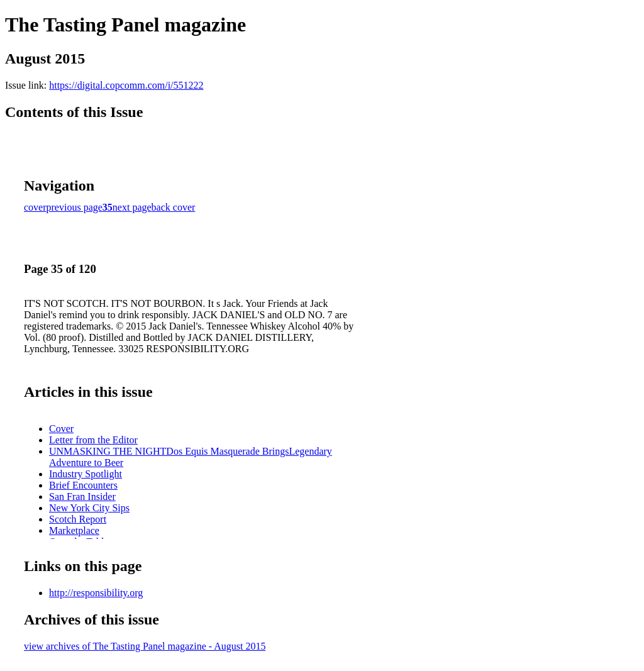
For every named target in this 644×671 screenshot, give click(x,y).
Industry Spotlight (86, 474)
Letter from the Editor (93, 440)
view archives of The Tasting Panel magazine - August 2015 (145, 646)
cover (35, 207)
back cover (174, 207)
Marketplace (74, 530)
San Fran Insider (82, 496)
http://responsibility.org (96, 593)
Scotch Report (78, 519)
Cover (61, 429)
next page (132, 207)
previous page (75, 207)
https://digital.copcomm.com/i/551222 (126, 85)
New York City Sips (89, 508)
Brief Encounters (83, 485)
